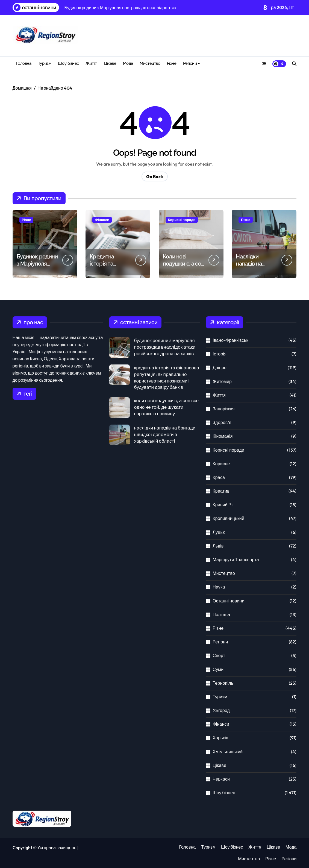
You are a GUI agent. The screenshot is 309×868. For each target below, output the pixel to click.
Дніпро (220, 367)
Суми (218, 669)
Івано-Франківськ (230, 340)
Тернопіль (223, 683)
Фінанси (102, 220)
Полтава (221, 614)
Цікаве (110, 63)
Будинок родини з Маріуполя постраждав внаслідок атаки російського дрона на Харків (165, 347)
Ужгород (221, 710)
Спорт (219, 655)
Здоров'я (222, 422)
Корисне (221, 464)
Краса (219, 477)
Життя (92, 63)
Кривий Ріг (223, 505)
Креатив (221, 491)
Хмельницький (228, 752)
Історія (220, 354)
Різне (172, 63)
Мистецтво (150, 63)
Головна (24, 63)
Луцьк (219, 532)
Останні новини (228, 601)
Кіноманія (223, 436)
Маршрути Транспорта (236, 560)
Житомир (222, 381)
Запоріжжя (223, 409)
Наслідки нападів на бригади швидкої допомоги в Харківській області (165, 434)
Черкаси (221, 779)
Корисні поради (182, 220)
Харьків (220, 738)
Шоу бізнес (68, 63)
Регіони (192, 63)
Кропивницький (228, 518)
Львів (218, 546)
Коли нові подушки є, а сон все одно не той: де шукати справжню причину (167, 407)
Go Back (155, 176)
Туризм (45, 63)
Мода (128, 63)
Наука (219, 587)
